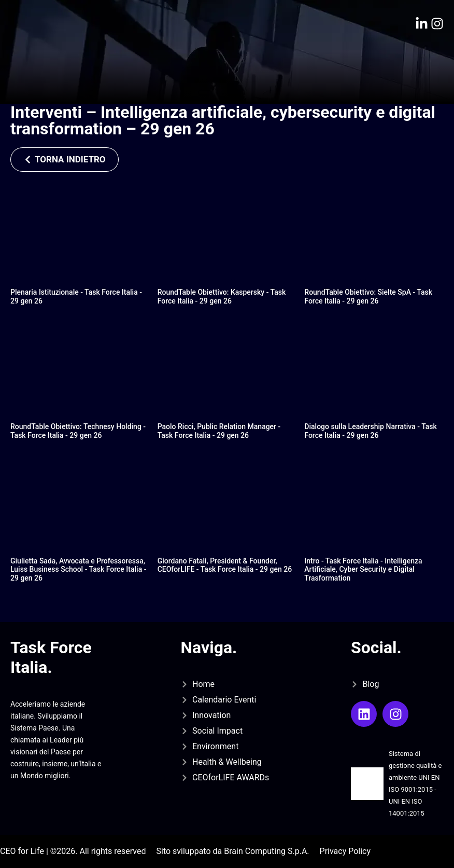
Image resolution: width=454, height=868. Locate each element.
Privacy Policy (345, 851)
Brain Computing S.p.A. (266, 851)
